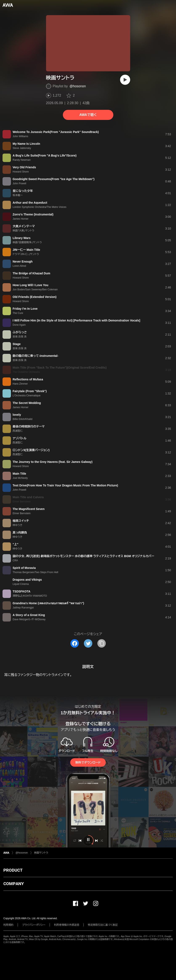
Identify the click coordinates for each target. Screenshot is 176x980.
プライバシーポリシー (34, 925)
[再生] (125, 80)
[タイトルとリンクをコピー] (102, 643)
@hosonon (78, 86)
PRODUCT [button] (13, 870)
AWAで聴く (88, 115)
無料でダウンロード (88, 762)
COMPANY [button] (14, 884)
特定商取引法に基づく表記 (103, 925)
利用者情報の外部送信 (67, 925)
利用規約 (8, 925)
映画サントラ (41, 853)
